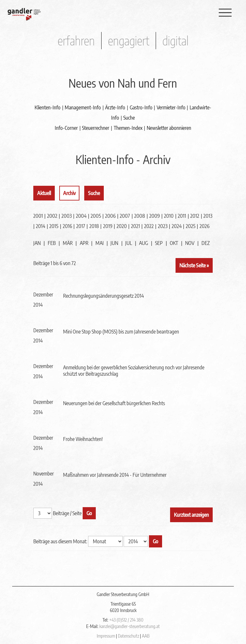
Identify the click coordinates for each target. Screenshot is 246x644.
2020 (122, 226)
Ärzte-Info (115, 107)
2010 (169, 216)
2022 (149, 226)
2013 (208, 216)
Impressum (106, 636)
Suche (129, 118)
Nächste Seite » (194, 265)
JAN (37, 243)
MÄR (68, 243)
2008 (140, 216)
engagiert (129, 40)
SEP (159, 243)
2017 (81, 226)
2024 (177, 226)
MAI (100, 243)
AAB (146, 636)
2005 (96, 216)
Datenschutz (128, 636)
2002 (52, 216)
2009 (155, 216)
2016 (67, 226)
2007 (125, 216)
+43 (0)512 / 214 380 (126, 620)
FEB (52, 243)
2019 (108, 226)
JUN (114, 243)
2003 (67, 216)
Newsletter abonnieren (169, 128)
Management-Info (83, 107)
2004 (81, 216)
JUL (129, 243)
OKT (174, 243)
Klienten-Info (48, 107)
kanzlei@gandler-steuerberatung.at (130, 626)
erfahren (76, 40)
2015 (54, 226)
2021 (135, 226)
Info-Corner (66, 128)
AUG (143, 243)
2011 (182, 216)
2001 (38, 216)
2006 (110, 216)
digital (176, 40)
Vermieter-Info (171, 107)
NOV (190, 243)
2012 (195, 216)
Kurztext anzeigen (191, 515)
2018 (94, 226)
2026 (205, 226)
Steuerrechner (96, 128)
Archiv (69, 193)
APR (84, 243)
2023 (163, 226)
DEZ (206, 243)
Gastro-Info (141, 107)
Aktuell (44, 193)
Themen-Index (128, 128)
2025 (191, 226)
